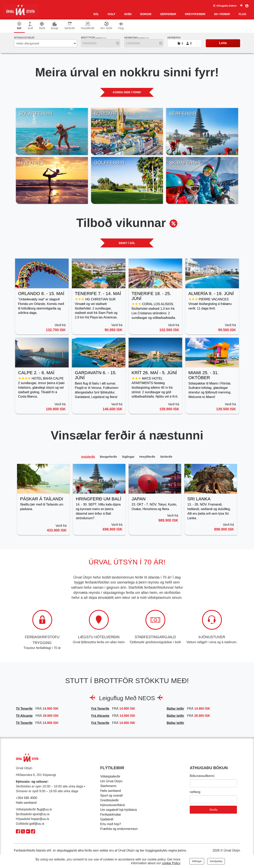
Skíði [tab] (42, 26)
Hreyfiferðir (195, 14)
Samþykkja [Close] (216, 861)
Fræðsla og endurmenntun (119, 829)
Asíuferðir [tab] (83, 457)
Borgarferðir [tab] (106, 457)
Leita (223, 43)
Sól (96, 14)
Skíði (128, 14)
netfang (195, 792)
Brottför (93, 38)
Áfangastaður (24, 38)
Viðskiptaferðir (110, 777)
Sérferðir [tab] (70, 26)
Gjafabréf (107, 820)
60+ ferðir (222, 14)
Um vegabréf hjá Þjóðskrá (118, 810)
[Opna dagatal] (118, 43)
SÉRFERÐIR (168, 14)
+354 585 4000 (26, 798)
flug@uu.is (44, 810)
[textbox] (45, 43)
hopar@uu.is (40, 819)
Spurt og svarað (111, 796)
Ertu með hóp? (111, 824)
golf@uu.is (37, 824)
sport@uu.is (41, 815)
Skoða (213, 810)
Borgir (146, 14)
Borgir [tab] (55, 26)
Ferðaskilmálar (111, 815)
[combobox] (45, 43)
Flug (242, 14)
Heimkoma (137, 38)
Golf (112, 14)
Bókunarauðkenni (202, 776)
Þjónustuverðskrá (113, 805)
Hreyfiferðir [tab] (88, 26)
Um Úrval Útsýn (111, 782)
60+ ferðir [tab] (106, 26)
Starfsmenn (108, 786)
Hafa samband (26, 803)
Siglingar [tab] (128, 457)
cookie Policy (171, 863)
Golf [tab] (30, 26)
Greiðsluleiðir (109, 801)
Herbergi (174, 38)
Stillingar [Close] (197, 861)
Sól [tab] (19, 26)
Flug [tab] (121, 26)
